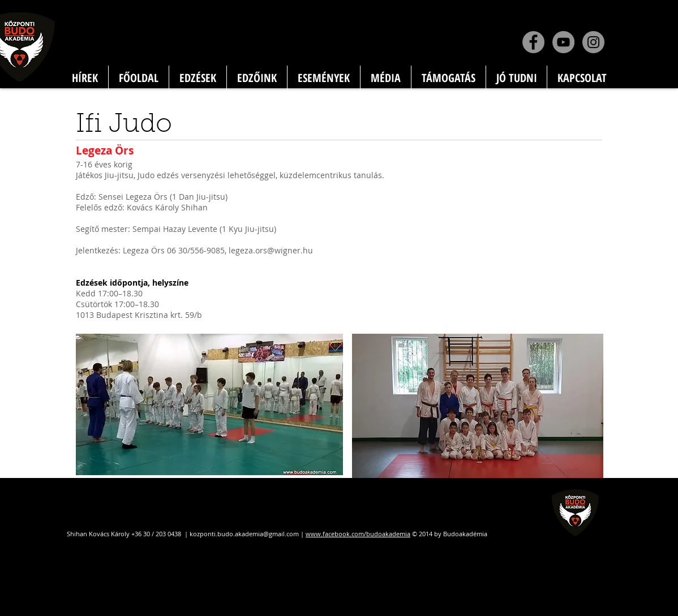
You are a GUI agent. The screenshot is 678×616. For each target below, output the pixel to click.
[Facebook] (533, 42)
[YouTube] (563, 42)
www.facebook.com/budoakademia (358, 534)
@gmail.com (281, 534)
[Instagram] (593, 42)
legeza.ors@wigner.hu (271, 250)
